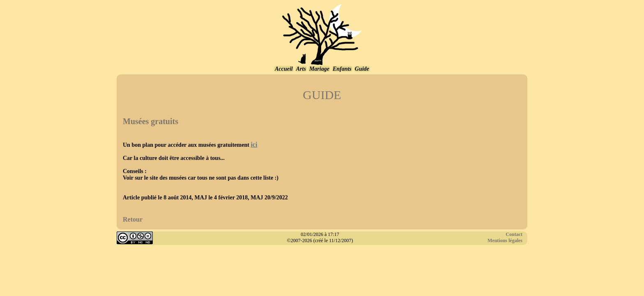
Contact (514, 234)
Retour (133, 219)
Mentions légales (505, 240)
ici (254, 145)
